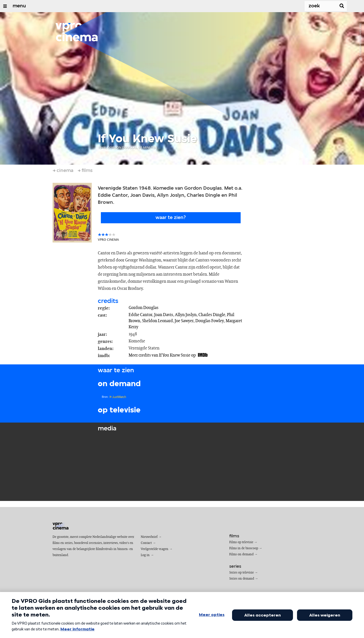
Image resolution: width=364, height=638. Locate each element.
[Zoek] (317, 6)
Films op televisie (241, 542)
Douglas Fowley (210, 321)
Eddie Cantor (141, 315)
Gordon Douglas (144, 308)
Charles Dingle (212, 315)
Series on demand (242, 579)
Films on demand (241, 554)
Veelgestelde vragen (155, 549)
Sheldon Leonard (157, 321)
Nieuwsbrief (149, 537)
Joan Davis (164, 315)
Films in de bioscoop (244, 548)
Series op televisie (242, 573)
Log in (145, 555)
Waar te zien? (171, 218)
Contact (146, 543)
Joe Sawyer (184, 321)
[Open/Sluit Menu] (5, 6)
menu (19, 6)
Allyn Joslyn (186, 315)
